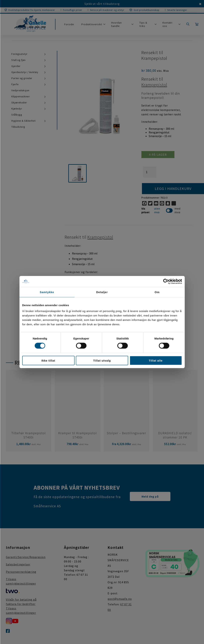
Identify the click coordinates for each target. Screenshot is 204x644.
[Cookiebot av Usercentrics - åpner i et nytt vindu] (166, 282)
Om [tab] (157, 292)
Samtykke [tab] (47, 292)
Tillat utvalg (102, 360)
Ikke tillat (48, 360)
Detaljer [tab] (102, 292)
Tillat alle (156, 360)
